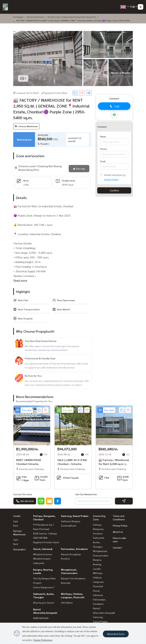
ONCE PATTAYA (40, 538)
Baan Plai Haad (41, 529)
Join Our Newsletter (86, 494)
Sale (16, 521)
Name (103, 136)
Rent (16, 525)
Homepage (18, 17)
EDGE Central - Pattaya (45, 533)
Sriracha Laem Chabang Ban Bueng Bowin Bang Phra (72, 17)
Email (103, 161)
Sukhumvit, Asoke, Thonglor (99, 542)
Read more (20, 280)
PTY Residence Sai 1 (44, 525)
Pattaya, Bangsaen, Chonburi (99, 529)
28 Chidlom (67, 603)
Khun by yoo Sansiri (44, 603)
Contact (117, 548)
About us (118, 532)
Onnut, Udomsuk (43, 549)
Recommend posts (35, 17)
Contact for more (23, 494)
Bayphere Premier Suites (46, 542)
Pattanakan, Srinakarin (74, 549)
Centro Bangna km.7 (44, 587)
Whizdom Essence (43, 554)
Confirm (114, 190)
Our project (19, 549)
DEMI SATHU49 (41, 618)
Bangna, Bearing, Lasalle (97, 564)
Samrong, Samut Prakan (75, 516)
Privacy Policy (120, 525)
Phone (104, 149)
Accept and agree (113, 175)
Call (114, 106)
